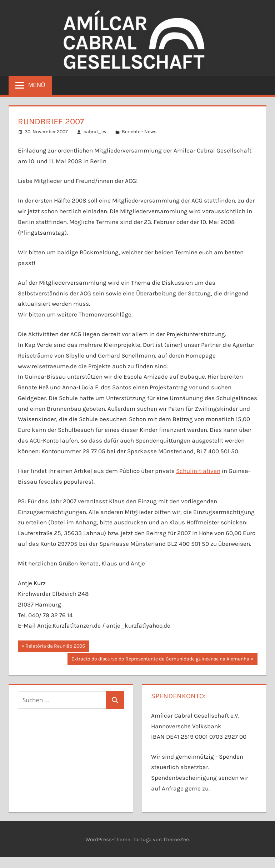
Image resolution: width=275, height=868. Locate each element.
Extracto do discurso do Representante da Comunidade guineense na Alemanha (160, 660)
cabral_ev (95, 132)
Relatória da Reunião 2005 (55, 647)
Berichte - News (139, 132)
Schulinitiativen (198, 471)
